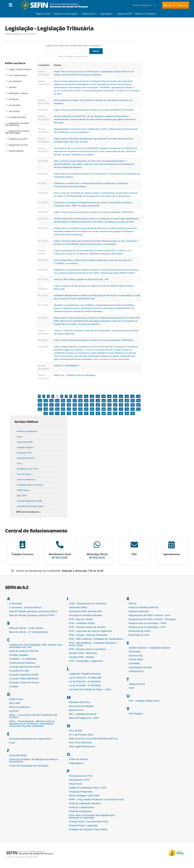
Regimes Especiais (139, 611)
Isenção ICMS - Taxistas (82, 657)
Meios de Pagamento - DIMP (84, 718)
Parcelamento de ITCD (27, 469)
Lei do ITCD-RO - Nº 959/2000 (85, 685)
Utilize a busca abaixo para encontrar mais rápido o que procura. (73, 46)
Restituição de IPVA (139, 635)
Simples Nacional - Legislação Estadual (149, 648)
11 (86, 396)
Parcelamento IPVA (26, 458)
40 (46, 405)
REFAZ (132, 603)
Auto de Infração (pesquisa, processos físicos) (33, 611)
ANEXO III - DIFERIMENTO (66, 366)
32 (104, 401)
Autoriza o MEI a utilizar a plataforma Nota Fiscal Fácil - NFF (81, 279)
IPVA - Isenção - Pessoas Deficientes (88, 635)
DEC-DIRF (15, 703)
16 (115, 396)
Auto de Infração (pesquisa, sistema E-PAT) (32, 615)
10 (80, 396)
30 (92, 401)
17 (121, 396)
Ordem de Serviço (78, 759)
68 (104, 409)
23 (51, 401)
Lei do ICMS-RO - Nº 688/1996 (85, 678)
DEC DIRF (22, 496)
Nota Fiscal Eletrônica (80, 742)
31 (98, 401)
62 (69, 409)
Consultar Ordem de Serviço (30, 485)
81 (80, 413)
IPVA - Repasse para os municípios (87, 649)
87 (115, 413)
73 (133, 409)
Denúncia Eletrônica (26, 480)
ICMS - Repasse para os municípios (88, 603)
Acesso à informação (65, 14)
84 (98, 413)
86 (109, 413)
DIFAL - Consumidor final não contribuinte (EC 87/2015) (33, 716)
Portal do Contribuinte (27, 431)
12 (92, 396)
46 (80, 405)
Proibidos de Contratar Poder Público (88, 829)
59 (51, 409)
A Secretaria (16, 603)
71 (121, 409)
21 (40, 401)
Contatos (14, 686)
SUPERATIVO (136, 671)
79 (69, 413)
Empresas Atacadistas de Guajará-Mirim (30, 739)
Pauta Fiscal (75, 784)
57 (40, 409)
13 (98, 396)
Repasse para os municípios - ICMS (147, 623)
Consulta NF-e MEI (19, 671)
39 (40, 405)
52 (115, 405)
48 (92, 405)
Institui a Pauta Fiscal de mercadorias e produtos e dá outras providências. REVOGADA (94, 110)
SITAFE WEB (136, 659)
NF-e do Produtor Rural (81, 735)
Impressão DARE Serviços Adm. (86, 611)
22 (46, 401)
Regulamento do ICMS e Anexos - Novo (150, 615)
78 (63, 413)
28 (80, 401)
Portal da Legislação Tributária (85, 803)
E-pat (19, 437)
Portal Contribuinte (28, 512)
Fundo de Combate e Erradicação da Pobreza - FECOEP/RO (34, 760)
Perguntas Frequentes (80, 792)
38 (138, 401)
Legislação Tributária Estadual (85, 674)
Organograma (76, 763)
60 (57, 409)
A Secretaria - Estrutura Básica (25, 607)
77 (57, 413)
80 (75, 413)
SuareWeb (134, 663)
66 (92, 409)
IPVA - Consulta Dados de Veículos (87, 627)
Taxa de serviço (24, 474)
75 (46, 413)
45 (75, 405)
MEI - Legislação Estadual (83, 714)
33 (109, 401)
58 (46, 409)
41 (51, 405)
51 (109, 405)
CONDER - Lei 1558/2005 (23, 659)
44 (69, 405)
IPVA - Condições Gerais (82, 623)
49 (98, 405)
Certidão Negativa (25, 447)
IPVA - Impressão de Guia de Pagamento (90, 631)
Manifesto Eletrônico (80, 702)
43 (63, 405)
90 (133, 413)
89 (127, 413)
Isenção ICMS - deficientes (83, 653)
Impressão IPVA (24, 453)
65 (86, 409)
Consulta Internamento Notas (30, 506)
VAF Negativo (136, 713)
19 (132, 396)
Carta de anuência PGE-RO (24, 651)
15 (109, 396)
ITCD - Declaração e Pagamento (86, 661)
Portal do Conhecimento (82, 807)
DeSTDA (14, 711)
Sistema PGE (136, 656)
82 (86, 413)
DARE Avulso (23, 490)
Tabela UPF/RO (137, 684)
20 (138, 396)
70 (115, 409)
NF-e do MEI (76, 731)
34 (115, 401)
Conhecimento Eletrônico (22, 663)
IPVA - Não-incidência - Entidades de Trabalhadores (96, 639)
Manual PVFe (76, 710)
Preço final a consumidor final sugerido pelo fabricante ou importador (92, 816)
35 (121, 401)
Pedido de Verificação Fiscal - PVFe (88, 788)
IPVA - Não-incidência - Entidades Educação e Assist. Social (93, 644)
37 (133, 401)
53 (121, 405)
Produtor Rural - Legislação (83, 825)
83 (92, 413)
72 (127, 409)
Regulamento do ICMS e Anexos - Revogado (152, 619)
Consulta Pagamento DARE (29, 501)
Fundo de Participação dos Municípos (29, 766)
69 (109, 409)
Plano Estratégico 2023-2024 (84, 795)
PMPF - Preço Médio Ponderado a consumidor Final (96, 799)
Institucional (89, 14)
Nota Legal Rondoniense (82, 746)
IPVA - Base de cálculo (81, 619)
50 (104, 405)
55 (133, 405)
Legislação (106, 14)
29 (86, 401)
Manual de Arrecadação (81, 706)
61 (63, 409)
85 (104, 413)
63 (75, 409)
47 (86, 405)
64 (80, 409)
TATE (131, 688)
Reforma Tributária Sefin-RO (144, 607)
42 (57, 405)
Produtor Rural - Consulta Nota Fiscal (88, 821)
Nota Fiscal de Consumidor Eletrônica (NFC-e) (93, 739)
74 (138, 409)
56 (138, 405)
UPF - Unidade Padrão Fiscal (144, 701)
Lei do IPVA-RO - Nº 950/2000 (85, 682)
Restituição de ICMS (139, 631)
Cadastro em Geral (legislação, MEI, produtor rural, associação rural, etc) (36, 646)
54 (127, 405)
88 (121, 413)
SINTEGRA (135, 652)
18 (127, 396)
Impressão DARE (25, 442)
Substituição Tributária (140, 667)
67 (98, 409)
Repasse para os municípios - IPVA (147, 627)
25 (63, 401)
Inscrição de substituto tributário (86, 615)
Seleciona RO (125, 14)
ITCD (19, 463)
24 (57, 401)
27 (75, 401)
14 (104, 396)
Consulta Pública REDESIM (24, 679)
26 (69, 401)
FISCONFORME (18, 755)
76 (51, 413)
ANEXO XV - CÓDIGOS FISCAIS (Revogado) (75, 375)
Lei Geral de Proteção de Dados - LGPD (90, 689)
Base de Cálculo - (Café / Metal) (26, 628)
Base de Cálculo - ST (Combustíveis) (28, 632)
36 (127, 401)
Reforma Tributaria (146, 14)
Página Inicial (43, 14)
